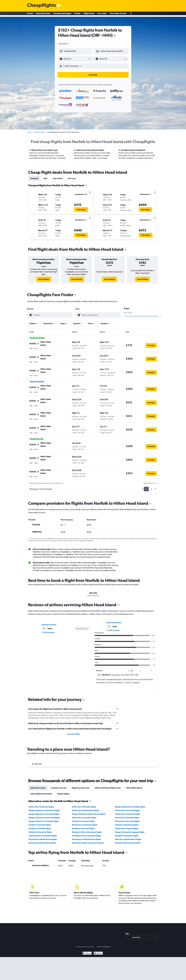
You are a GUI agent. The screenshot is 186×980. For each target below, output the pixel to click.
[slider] (160, 316)
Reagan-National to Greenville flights (44, 818)
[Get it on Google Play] (87, 953)
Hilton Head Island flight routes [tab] (108, 788)
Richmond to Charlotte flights (127, 818)
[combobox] (64, 44)
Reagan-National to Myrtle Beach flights (89, 814)
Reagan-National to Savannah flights (44, 814)
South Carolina (39, 132)
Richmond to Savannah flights (127, 821)
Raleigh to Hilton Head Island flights (87, 832)
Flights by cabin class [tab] (81, 788)
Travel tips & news (118, 14)
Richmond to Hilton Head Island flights (88, 843)
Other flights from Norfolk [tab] (41, 794)
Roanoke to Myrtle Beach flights (128, 839)
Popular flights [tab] (63, 794)
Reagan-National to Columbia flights (44, 821)
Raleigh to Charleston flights (127, 836)
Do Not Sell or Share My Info (85, 947)
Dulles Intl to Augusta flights (127, 828)
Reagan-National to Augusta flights (130, 832)
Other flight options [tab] (134, 788)
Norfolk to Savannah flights (83, 821)
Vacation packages (62, 14)
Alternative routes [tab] (38, 788)
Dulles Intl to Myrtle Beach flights (86, 810)
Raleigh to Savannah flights (83, 828)
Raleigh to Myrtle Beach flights (128, 843)
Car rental (102, 14)
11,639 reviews (48, 632)
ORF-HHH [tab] (93, 593)
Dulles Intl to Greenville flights (128, 814)
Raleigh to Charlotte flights (40, 828)
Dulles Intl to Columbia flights (84, 818)
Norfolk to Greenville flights (40, 832)
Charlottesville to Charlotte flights (43, 836)
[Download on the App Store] (98, 953)
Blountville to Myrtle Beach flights (43, 839)
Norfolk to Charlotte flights (40, 825)
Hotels (77, 14)
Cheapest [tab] (34, 178)
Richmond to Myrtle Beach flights (42, 843)
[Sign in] (131, 14)
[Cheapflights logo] (42, 6)
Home (30, 14)
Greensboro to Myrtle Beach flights (86, 839)
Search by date (43, 14)
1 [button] (146, 489)
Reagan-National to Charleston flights (44, 810)
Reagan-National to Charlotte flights (130, 807)
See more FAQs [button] (73, 734)
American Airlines (49, 625)
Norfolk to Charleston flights (127, 825)
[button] (74, 59)
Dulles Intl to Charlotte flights (84, 807)
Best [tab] (45, 178)
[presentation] (115, 36)
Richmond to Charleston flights (85, 825)
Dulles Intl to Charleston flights (41, 807)
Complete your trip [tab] (59, 788)
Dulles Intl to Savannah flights (127, 810)
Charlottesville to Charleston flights (87, 836)
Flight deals (89, 14)
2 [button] (151, 489)
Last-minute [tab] (58, 178)
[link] (44, 279)
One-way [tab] (72, 178)
